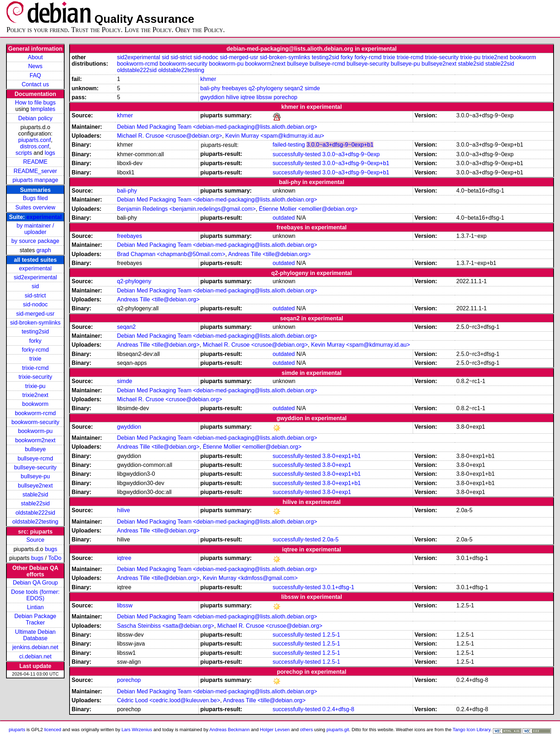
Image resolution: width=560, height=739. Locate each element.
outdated (284, 218)
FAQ (35, 75)
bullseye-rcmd (35, 458)
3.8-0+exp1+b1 (342, 456)
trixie (35, 359)
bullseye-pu (35, 476)
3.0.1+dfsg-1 (338, 587)
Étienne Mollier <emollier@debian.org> (308, 209)
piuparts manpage (35, 180)
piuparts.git (338, 730)
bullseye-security (35, 467)
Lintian (35, 607)
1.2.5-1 (331, 635)
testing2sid (35, 332)
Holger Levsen (275, 730)
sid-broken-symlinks (35, 323)
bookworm (35, 404)
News (35, 66)
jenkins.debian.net (35, 647)
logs (50, 153)
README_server (35, 171)
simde (312, 88)
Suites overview (35, 207)
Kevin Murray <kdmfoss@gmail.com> (250, 578)
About (35, 57)
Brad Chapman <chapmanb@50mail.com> (171, 254)
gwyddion (213, 97)
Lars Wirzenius (137, 730)
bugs (51, 549)
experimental (44, 217)
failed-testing (289, 145)
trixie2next (35, 395)
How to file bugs (35, 103)
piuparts (17, 730)
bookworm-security (35, 422)
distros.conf (35, 146)
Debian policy (35, 118)
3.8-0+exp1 (337, 465)
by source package (35, 241)
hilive (233, 97)
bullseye (35, 449)
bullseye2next (35, 486)
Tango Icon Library (472, 730)
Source (35, 540)
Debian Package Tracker (35, 619)
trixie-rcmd (35, 368)
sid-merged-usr (35, 314)
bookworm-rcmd (35, 413)
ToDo (55, 558)
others (306, 730)
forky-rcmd (35, 350)
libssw (264, 97)
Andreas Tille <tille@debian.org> (270, 254)
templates (43, 109)
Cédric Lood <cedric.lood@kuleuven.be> (169, 700)
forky (35, 341)
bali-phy (210, 88)
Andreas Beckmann (230, 730)
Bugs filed (35, 198)
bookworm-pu (35, 431)
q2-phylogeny (266, 88)
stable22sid (35, 503)
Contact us (35, 84)
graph (44, 250)
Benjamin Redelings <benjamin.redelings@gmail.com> (186, 209)
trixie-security (35, 377)
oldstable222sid (35, 513)
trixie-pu (35, 386)
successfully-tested (297, 154)
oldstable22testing (35, 522)
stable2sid (35, 495)
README (35, 162)
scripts (24, 153)
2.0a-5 (330, 539)
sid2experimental (35, 277)
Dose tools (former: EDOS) (35, 595)
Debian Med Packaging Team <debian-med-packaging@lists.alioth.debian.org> (217, 127)
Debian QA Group (35, 583)
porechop (286, 97)
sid (35, 286)
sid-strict (35, 295)
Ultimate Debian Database (35, 635)
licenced (53, 730)
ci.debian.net (35, 656)
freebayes (234, 88)
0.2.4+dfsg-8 (338, 709)
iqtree (248, 97)
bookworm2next (35, 440)
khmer (208, 79)
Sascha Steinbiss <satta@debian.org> (166, 626)
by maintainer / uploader (35, 229)
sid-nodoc (35, 304)
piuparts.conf (35, 140)
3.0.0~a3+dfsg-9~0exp (351, 154)
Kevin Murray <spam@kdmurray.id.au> (275, 136)
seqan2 (294, 88)
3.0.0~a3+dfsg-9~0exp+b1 (340, 145)
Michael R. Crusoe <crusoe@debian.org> (170, 136)
